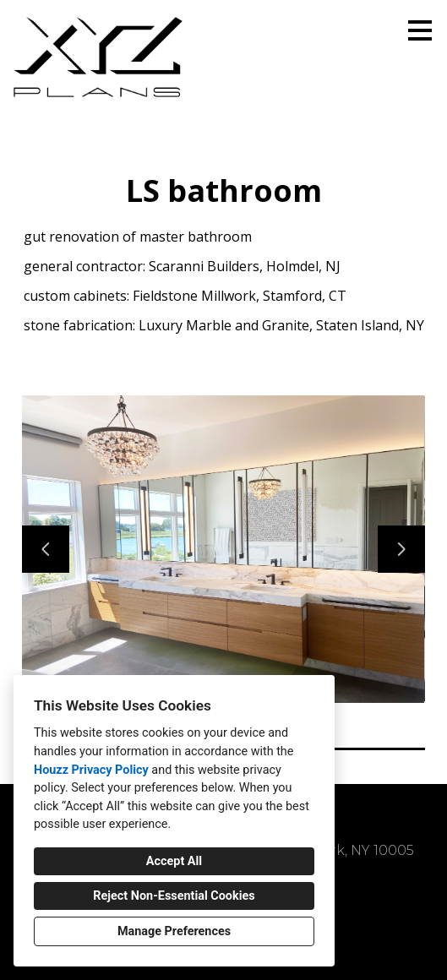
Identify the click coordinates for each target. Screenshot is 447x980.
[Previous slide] (46, 549)
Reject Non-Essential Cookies (174, 896)
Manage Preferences (174, 931)
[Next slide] (401, 549)
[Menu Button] (420, 30)
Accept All (174, 861)
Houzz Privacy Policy (91, 770)
